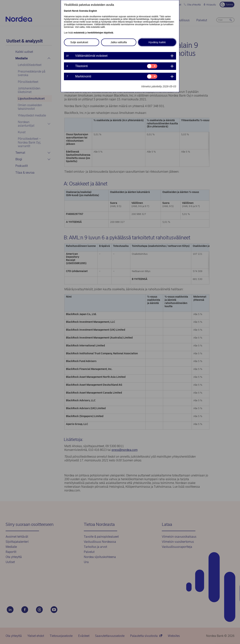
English (93, 11)
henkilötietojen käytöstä (100, 33)
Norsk (75, 11)
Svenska (84, 11)
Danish (68, 11)
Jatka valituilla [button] (119, 42)
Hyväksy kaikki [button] (157, 42)
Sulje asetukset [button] (79, 42)
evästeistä (79, 33)
